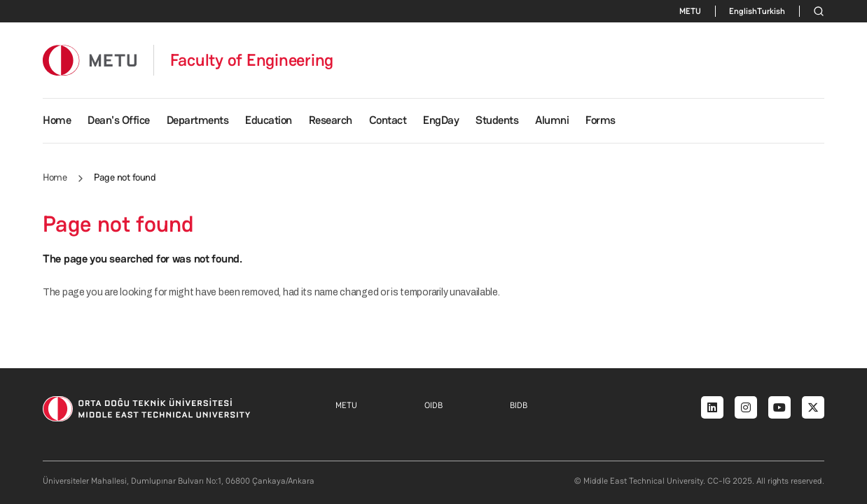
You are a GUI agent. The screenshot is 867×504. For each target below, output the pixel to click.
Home (57, 120)
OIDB (433, 405)
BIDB (519, 405)
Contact (388, 120)
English (743, 11)
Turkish (771, 11)
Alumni (552, 120)
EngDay (441, 120)
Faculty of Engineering (252, 60)
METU (690, 11)
